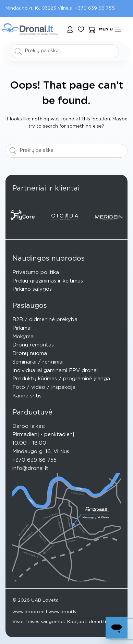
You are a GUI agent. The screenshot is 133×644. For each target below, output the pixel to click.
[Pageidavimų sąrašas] (81, 29)
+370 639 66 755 (95, 8)
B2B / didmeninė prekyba (45, 320)
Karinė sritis (27, 396)
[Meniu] (110, 29)
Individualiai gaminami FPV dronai (55, 371)
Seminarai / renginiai (38, 362)
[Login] (70, 29)
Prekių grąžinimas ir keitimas (48, 281)
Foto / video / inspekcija (44, 387)
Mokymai (23, 337)
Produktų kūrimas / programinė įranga (61, 379)
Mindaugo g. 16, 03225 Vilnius (39, 8)
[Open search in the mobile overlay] (65, 51)
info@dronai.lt (30, 468)
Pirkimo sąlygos (32, 289)
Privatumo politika (36, 272)
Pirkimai (22, 328)
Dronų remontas (33, 345)
